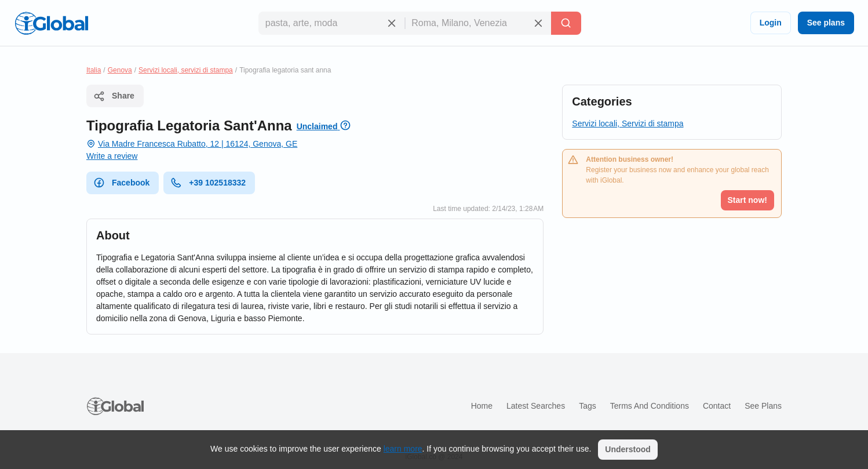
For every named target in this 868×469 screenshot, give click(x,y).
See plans (826, 23)
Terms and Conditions (650, 406)
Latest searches (536, 406)
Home (482, 406)
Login (771, 23)
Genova (120, 70)
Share (114, 96)
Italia (94, 70)
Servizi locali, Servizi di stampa (628, 123)
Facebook (121, 183)
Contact (717, 406)
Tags (588, 406)
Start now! (747, 200)
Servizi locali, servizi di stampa (186, 70)
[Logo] (52, 23)
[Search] (566, 23)
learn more (403, 449)
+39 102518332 (208, 183)
